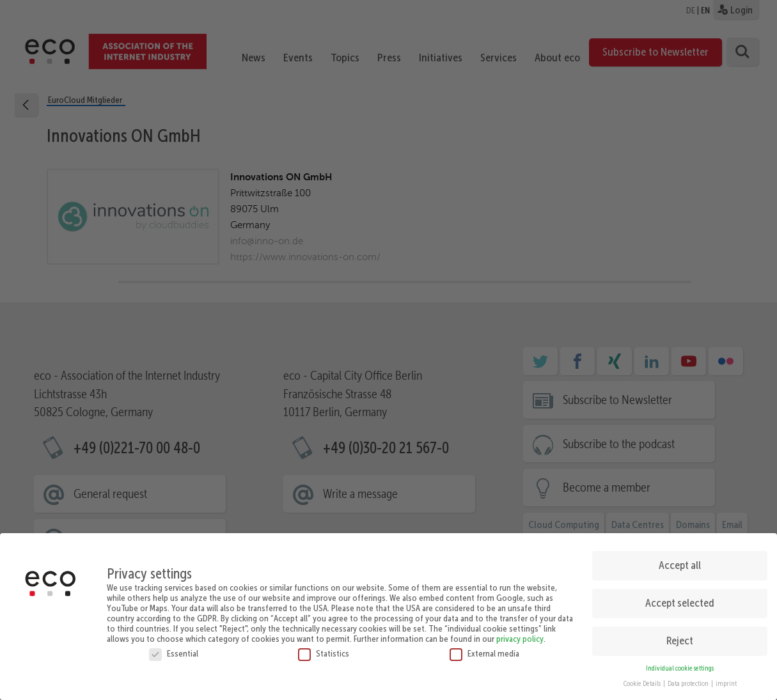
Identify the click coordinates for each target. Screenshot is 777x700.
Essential (174, 649)
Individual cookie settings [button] (680, 664)
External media (484, 649)
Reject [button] (680, 637)
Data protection (689, 680)
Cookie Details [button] (643, 680)
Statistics (324, 649)
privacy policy (520, 634)
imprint (726, 680)
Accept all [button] (680, 561)
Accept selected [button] (680, 599)
